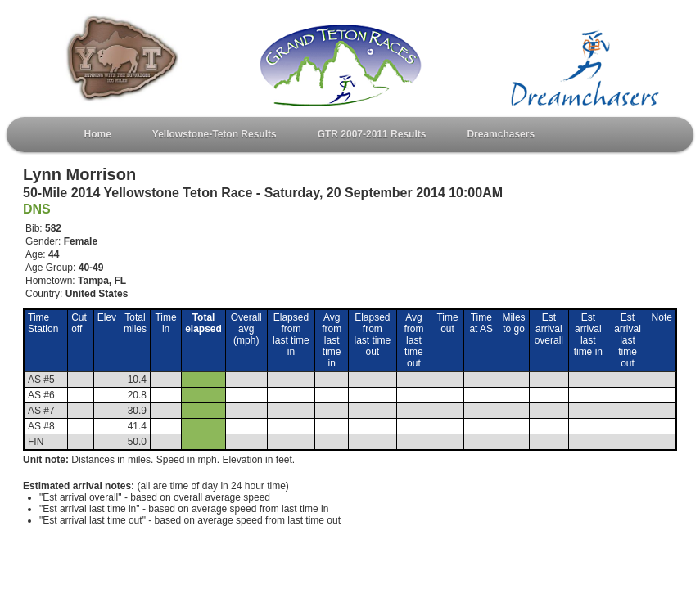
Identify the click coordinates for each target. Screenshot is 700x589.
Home (98, 134)
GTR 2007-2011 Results (372, 134)
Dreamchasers (501, 134)
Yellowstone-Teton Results (215, 134)
